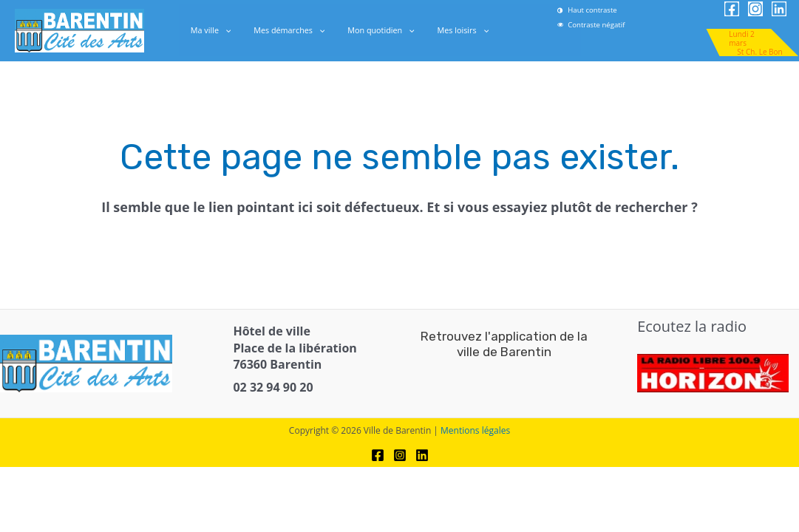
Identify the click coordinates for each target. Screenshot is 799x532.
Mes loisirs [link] (453, 30)
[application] (235, 30)
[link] (613, 24)
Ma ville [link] (221, 30)
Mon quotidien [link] (378, 30)
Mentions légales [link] (475, 430)
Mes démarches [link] (293, 30)
